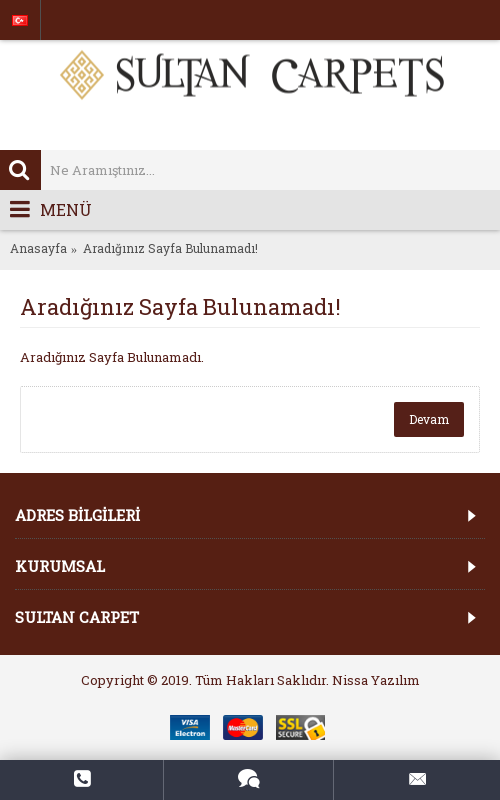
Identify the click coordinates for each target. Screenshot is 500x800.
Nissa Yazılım (376, 680)
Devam (429, 419)
